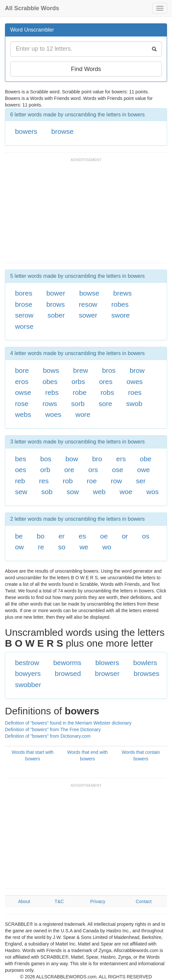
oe (104, 536)
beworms (67, 663)
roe (92, 481)
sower (88, 315)
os (146, 536)
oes (21, 470)
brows (56, 304)
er (62, 536)
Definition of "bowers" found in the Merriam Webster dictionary (68, 723)
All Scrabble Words (32, 8)
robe (80, 392)
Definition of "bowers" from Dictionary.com (48, 736)
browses (146, 673)
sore (105, 404)
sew (21, 492)
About (24, 901)
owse (23, 392)
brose (24, 304)
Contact (144, 901)
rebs (52, 392)
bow (72, 459)
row (116, 481)
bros (109, 370)
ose (117, 470)
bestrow (27, 663)
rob (68, 481)
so (62, 547)
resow (88, 304)
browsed (68, 673)
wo (107, 547)
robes (120, 304)
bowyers (28, 673)
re (41, 547)
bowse (89, 293)
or (125, 536)
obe (146, 459)
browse (62, 131)
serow (24, 315)
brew (81, 370)
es (82, 536)
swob (134, 404)
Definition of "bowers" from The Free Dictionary (53, 729)
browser (107, 673)
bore (22, 370)
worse (24, 326)
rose (22, 404)
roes (135, 392)
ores (106, 382)
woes (53, 414)
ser (141, 481)
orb (45, 470)
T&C (59, 901)
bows (51, 370)
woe (126, 492)
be (19, 536)
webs (23, 414)
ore (69, 470)
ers (121, 459)
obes (50, 382)
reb (20, 481)
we (84, 547)
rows (50, 404)
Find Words (86, 69)
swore (121, 315)
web (99, 492)
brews (122, 293)
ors (93, 470)
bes (21, 459)
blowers (107, 663)
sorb (78, 404)
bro (97, 459)
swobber (28, 685)
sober (56, 315)
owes (135, 382)
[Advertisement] (82, 213)
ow (20, 547)
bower (56, 293)
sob (47, 492)
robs (107, 392)
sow (73, 492)
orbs (78, 382)
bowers (26, 131)
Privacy (98, 901)
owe (144, 470)
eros (22, 382)
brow (137, 370)
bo (41, 536)
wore (83, 414)
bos (46, 459)
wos (152, 492)
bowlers (145, 663)
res (44, 481)
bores (24, 293)
